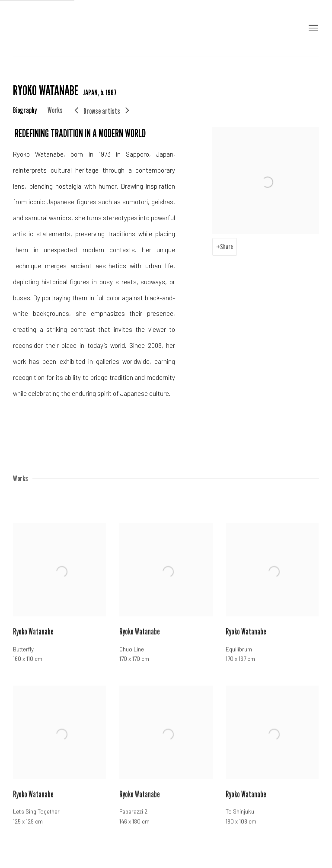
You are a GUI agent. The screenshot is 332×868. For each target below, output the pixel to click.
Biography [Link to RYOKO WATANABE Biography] (25, 110)
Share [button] (227, 247)
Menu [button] (313, 29)
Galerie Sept (26, 28)
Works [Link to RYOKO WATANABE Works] (55, 110)
